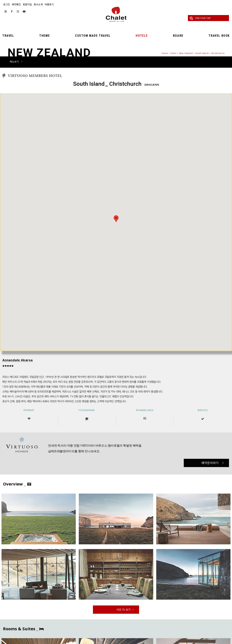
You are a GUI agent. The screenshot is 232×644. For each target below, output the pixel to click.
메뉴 (16, 61)
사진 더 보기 (126, 609)
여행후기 (49, 4)
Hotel (174, 53)
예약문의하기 (213, 463)
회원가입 (27, 4)
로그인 (7, 4)
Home (165, 53)
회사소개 (38, 4)
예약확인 (16, 4)
